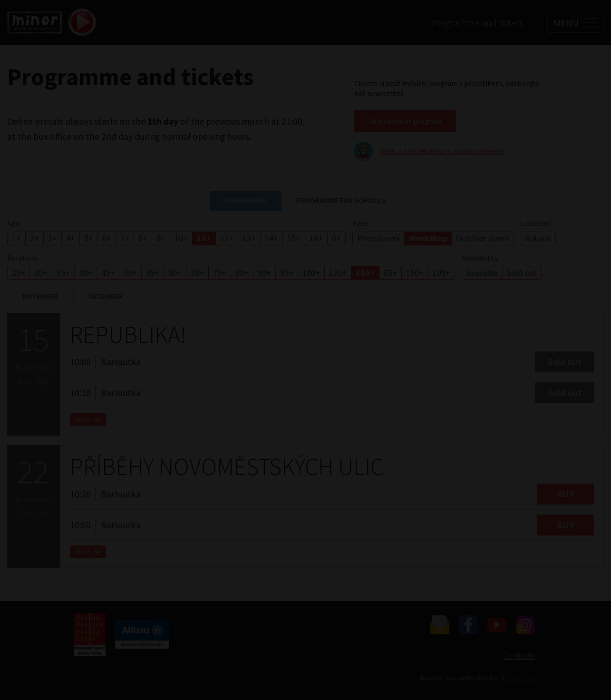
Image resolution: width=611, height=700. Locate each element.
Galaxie (538, 238)
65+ (390, 273)
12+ (227, 238)
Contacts (519, 656)
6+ (107, 238)
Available (482, 273)
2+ (34, 238)
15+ (294, 238)
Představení (378, 238)
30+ (41, 273)
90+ (264, 273)
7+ (125, 238)
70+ (197, 273)
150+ (415, 273)
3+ (53, 238)
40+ (86, 273)
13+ (249, 238)
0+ (336, 238)
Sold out (522, 273)
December (106, 296)
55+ (153, 273)
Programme (246, 200)
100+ (311, 273)
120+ (338, 273)
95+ (287, 273)
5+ (89, 238)
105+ (441, 273)
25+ (19, 273)
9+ (161, 238)
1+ (16, 238)
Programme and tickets (478, 23)
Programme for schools (341, 200)
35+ (63, 273)
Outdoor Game (483, 238)
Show (88, 423)
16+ (316, 238)
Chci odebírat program (405, 121)
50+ (130, 273)
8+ (143, 238)
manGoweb (521, 678)
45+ (108, 273)
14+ (272, 238)
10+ (181, 238)
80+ (242, 273)
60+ (175, 273)
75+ (220, 273)
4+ (71, 238)
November (40, 296)
